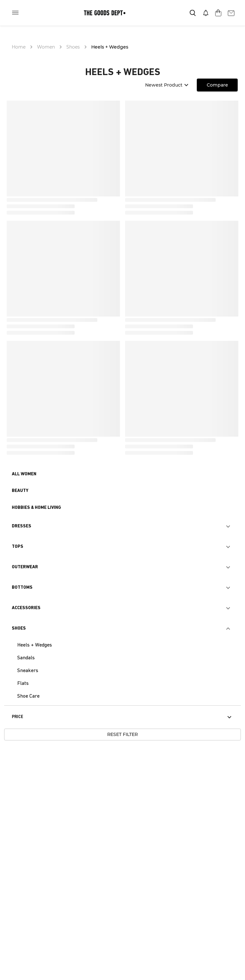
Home (19, 47)
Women (46, 47)
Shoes (73, 47)
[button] (24, 475)
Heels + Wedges (110, 47)
